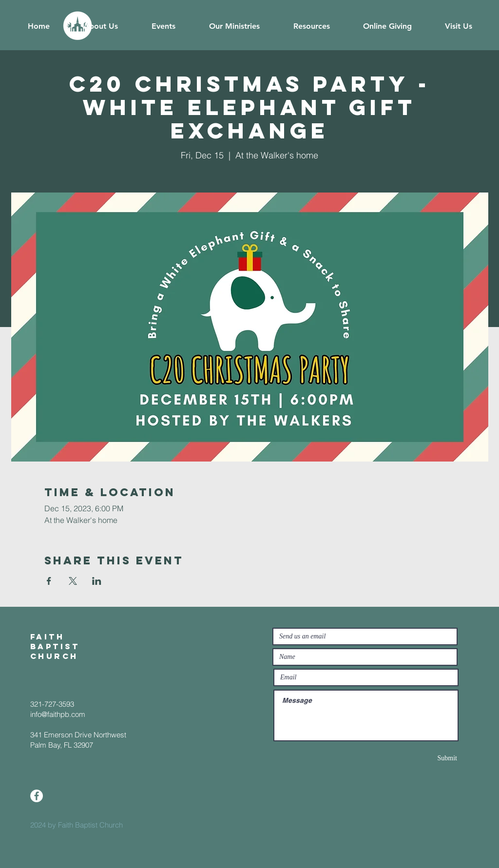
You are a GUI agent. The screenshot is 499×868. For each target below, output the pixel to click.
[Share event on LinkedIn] (97, 581)
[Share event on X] (73, 581)
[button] (100, 26)
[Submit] (422, 758)
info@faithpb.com (58, 714)
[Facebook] (37, 796)
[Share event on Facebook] (49, 581)
